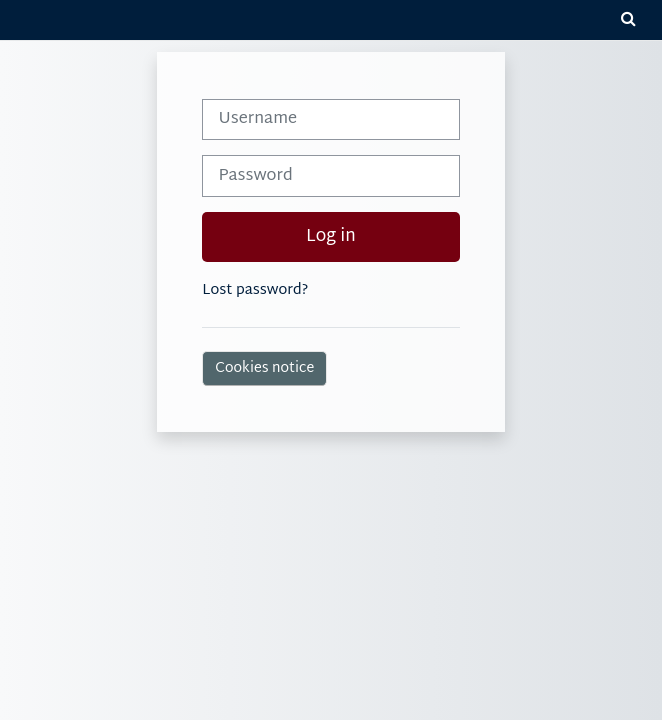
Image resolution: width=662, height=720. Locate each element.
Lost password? (255, 290)
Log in (331, 237)
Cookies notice (264, 368)
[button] (628, 20)
